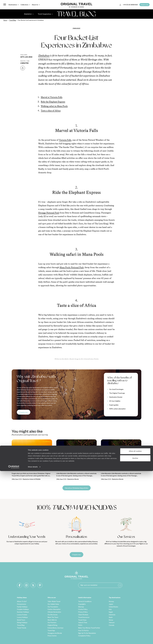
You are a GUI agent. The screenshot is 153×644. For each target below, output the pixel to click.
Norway (111, 601)
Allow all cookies (135, 624)
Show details (33, 640)
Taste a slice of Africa (51, 111)
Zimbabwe (76, 28)
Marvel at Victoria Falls (52, 97)
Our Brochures (53, 615)
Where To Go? (22, 601)
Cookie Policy (83, 609)
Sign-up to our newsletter (89, 585)
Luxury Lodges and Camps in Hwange (71, 469)
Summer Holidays (23, 612)
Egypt (111, 612)
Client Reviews (83, 615)
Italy (110, 609)
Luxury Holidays (22, 617)
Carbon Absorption (54, 609)
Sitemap (81, 607)
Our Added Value (53, 604)
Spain (111, 617)
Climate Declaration (54, 612)
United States (113, 607)
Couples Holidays (23, 609)
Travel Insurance (84, 617)
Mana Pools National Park (72, 267)
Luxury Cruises (22, 615)
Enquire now (24, 412)
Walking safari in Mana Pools (54, 106)
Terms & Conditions (85, 601)
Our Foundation (53, 607)
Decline (135, 631)
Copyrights (82, 604)
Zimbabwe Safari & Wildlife (32, 479)
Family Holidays (22, 607)
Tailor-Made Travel (54, 601)
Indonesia (112, 615)
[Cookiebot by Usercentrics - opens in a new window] (14, 640)
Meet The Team (53, 617)
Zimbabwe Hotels (73, 479)
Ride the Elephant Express (53, 102)
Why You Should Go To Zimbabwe (25, 469)
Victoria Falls (65, 140)
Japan (111, 604)
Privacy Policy (83, 612)
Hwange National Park (49, 213)
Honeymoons (22, 604)
